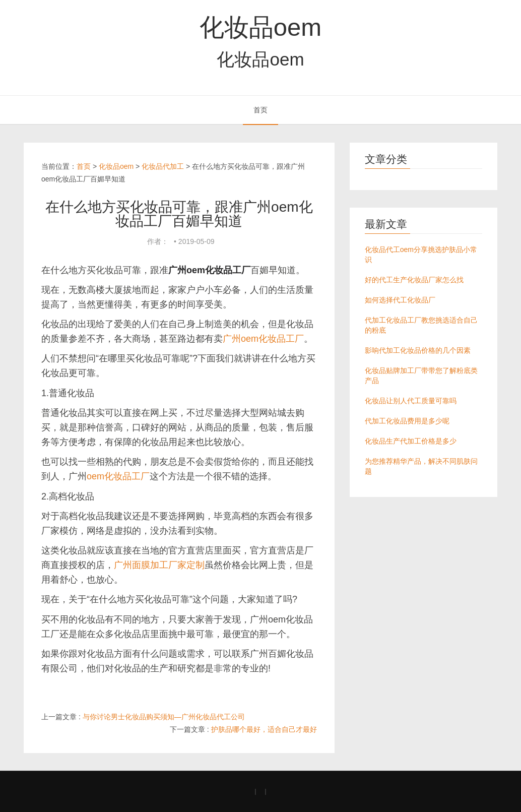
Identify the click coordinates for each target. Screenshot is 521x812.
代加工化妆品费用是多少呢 (407, 421)
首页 (260, 110)
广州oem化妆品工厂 (263, 339)
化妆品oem (260, 27)
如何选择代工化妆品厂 (400, 300)
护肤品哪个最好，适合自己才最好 (264, 729)
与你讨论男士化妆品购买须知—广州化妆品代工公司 (164, 717)
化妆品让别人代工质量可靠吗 (411, 401)
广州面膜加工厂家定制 (159, 565)
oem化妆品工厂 (118, 476)
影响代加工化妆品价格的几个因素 (418, 350)
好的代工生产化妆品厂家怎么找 (414, 280)
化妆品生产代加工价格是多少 (411, 441)
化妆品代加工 (163, 166)
